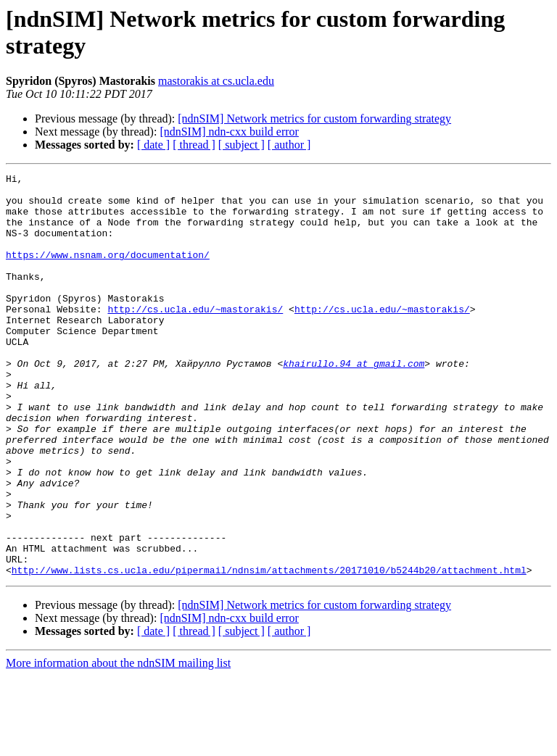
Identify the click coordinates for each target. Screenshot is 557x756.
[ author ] (289, 145)
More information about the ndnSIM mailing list (118, 743)
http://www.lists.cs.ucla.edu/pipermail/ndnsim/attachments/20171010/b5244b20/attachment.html (269, 650)
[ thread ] (194, 145)
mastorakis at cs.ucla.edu (216, 81)
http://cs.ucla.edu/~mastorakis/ (195, 337)
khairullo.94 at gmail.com (354, 402)
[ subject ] (242, 145)
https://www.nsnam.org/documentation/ (108, 272)
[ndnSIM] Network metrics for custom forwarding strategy (314, 119)
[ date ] (153, 145)
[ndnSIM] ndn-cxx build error (229, 132)
